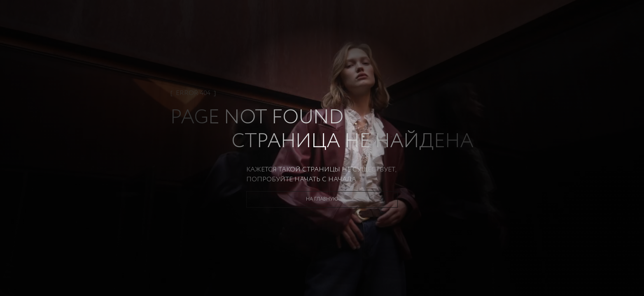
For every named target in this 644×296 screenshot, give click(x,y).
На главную (322, 199)
